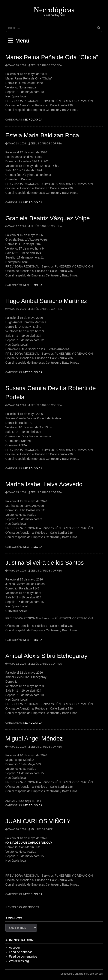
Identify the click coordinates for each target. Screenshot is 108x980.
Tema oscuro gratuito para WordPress (81, 974)
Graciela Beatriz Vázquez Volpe (48, 218)
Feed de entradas (21, 952)
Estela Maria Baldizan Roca (42, 135)
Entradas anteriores (23, 907)
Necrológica (33, 120)
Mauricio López (42, 829)
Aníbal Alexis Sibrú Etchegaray (46, 656)
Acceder (14, 948)
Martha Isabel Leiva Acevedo (44, 484)
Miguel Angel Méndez (34, 738)
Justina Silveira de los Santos (45, 563)
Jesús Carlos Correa (46, 65)
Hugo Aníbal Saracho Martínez (46, 301)
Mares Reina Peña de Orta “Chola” (52, 57)
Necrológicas (54, 10)
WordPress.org (19, 961)
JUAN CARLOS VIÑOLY (38, 821)
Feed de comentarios (23, 956)
